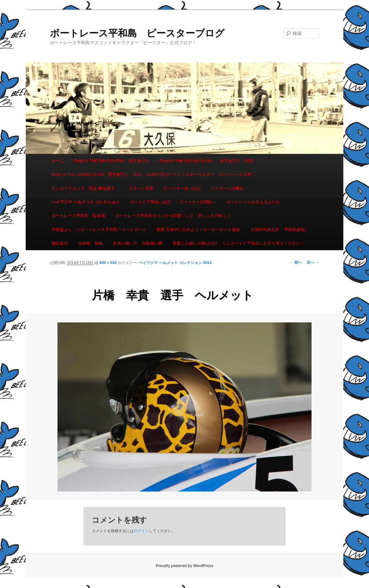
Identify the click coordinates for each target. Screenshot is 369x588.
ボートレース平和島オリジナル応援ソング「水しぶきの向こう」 (175, 216)
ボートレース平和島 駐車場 (78, 216)
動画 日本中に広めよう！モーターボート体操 (198, 230)
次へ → (313, 262)
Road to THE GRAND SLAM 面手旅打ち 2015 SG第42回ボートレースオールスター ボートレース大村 (151, 174)
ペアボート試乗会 (227, 188)
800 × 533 (108, 263)
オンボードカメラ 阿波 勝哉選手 (85, 188)
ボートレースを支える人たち (253, 202)
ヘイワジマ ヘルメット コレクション (86, 202)
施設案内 (60, 243)
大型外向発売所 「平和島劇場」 (280, 230)
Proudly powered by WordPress (184, 566)
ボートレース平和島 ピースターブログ (137, 33)
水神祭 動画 (91, 243)
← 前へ (295, 262)
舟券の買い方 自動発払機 (138, 243)
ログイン (141, 531)
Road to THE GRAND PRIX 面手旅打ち (112, 161)
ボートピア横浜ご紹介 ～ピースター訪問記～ (173, 202)
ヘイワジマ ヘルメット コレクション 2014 (175, 263)
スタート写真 (141, 188)
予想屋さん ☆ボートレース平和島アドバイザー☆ (99, 230)
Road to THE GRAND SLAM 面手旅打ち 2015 (207, 161)
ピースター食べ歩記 (182, 188)
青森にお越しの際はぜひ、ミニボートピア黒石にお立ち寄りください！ (238, 243)
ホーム (58, 161)
